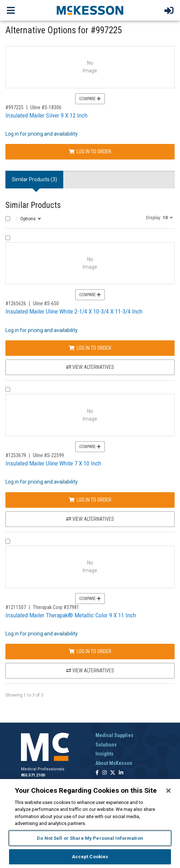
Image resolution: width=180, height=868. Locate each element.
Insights (104, 754)
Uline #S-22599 (48, 455)
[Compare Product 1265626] (8, 238)
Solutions (106, 745)
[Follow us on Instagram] (104, 773)
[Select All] (8, 219)
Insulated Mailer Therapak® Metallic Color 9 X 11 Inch (71, 615)
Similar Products (33, 205)
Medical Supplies (114, 735)
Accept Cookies (90, 857)
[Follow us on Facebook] (97, 773)
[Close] (168, 791)
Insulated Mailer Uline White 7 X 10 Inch (53, 463)
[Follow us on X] (113, 773)
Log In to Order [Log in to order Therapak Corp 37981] (90, 651)
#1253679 (16, 455)
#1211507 (16, 607)
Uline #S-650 (46, 303)
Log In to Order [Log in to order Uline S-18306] (90, 152)
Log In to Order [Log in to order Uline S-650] (90, 348)
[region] (90, 824)
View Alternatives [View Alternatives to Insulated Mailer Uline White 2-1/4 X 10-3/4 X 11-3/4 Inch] (90, 367)
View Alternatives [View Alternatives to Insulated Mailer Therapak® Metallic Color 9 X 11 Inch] (90, 671)
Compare (90, 99)
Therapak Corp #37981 (56, 607)
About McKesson (114, 763)
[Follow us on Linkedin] (121, 773)
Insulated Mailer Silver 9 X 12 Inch (46, 115)
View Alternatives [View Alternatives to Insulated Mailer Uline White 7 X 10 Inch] (90, 519)
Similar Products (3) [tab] (35, 179)
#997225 (14, 107)
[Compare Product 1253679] (8, 389)
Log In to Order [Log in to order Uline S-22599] (90, 500)
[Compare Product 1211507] (8, 541)
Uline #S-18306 (46, 107)
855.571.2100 (33, 775)
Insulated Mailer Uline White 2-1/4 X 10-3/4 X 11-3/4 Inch (74, 311)
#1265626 (16, 303)
